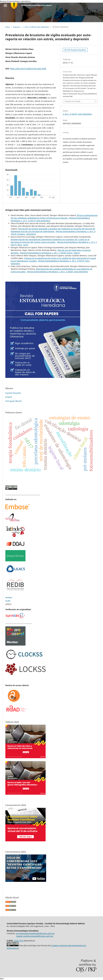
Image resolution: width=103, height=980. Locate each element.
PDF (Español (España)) (76, 50)
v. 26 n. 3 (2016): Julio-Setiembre (36, 27)
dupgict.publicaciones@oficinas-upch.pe (35, 936)
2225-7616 (18, 941)
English (9, 397)
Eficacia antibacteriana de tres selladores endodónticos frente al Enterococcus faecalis (54, 217)
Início (8, 27)
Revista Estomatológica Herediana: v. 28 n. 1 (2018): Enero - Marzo (50, 253)
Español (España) (13, 393)
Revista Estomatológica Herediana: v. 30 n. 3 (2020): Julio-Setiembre (57, 272)
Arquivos (17, 27)
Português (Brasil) (13, 401)
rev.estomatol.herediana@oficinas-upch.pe (35, 933)
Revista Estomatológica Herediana (36, 5)
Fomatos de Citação (73, 101)
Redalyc (9, 597)
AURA (8, 601)
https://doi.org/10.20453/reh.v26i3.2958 (28, 69)
